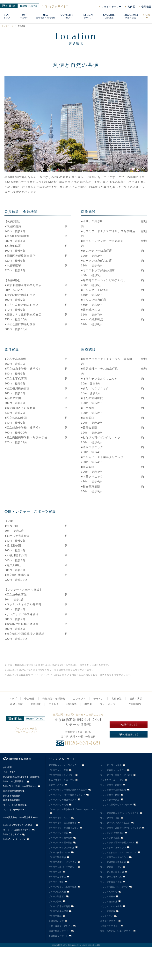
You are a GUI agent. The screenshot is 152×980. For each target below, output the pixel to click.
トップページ (7, 26)
